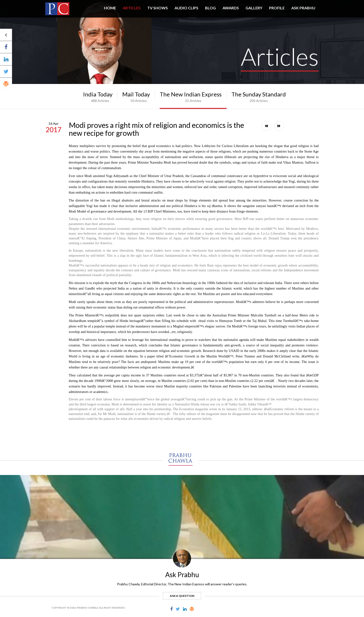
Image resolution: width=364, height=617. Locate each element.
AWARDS (231, 8)
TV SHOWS (158, 8)
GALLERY (254, 8)
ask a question (182, 596)
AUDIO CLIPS (186, 8)
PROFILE (277, 8)
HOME (110, 8)
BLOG (210, 8)
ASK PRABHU (303, 8)
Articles (132, 8)
